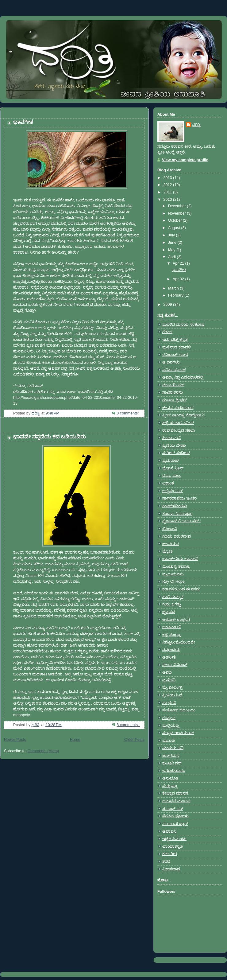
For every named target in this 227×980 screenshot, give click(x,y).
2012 (168, 185)
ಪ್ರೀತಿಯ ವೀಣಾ (174, 445)
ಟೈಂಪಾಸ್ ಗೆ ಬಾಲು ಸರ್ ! (182, 521)
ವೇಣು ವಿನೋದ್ (175, 665)
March (174, 288)
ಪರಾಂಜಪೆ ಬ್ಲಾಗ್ (175, 824)
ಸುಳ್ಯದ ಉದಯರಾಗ (178, 733)
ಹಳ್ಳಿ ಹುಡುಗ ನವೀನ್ (178, 423)
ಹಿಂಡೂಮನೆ (171, 438)
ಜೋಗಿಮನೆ (171, 756)
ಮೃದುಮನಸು (173, 574)
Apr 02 (179, 279)
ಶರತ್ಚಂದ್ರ (169, 718)
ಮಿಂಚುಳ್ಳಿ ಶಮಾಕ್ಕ (176, 566)
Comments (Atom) (43, 751)
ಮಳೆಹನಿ (169, 680)
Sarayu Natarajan (177, 514)
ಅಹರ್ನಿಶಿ (169, 657)
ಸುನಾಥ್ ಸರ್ (173, 809)
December (178, 206)
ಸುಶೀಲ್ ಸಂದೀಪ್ (176, 453)
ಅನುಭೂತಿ (170, 778)
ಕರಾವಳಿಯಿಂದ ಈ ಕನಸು (181, 589)
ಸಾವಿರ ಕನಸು (173, 392)
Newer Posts (15, 740)
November (178, 213)
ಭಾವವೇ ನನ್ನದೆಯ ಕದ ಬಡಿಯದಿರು (49, 437)
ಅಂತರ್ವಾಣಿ (171, 627)
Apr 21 (179, 263)
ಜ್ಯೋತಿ (167, 551)
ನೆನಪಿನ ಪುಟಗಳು (175, 816)
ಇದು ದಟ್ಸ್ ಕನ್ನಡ (175, 340)
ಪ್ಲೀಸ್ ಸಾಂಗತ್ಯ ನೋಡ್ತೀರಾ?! (184, 415)
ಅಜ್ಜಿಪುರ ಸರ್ (173, 491)
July (172, 235)
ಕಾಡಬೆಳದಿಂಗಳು (175, 506)
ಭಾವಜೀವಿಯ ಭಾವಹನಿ (180, 559)
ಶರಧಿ (166, 861)
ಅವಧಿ (167, 672)
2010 (168, 200)
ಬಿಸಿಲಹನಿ (170, 529)
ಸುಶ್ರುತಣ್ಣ (170, 786)
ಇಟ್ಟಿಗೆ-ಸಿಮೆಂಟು (174, 839)
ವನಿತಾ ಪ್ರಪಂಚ (174, 370)
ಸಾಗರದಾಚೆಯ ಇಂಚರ (179, 498)
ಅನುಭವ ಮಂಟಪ (176, 801)
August (175, 228)
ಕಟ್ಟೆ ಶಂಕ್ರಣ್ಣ (171, 635)
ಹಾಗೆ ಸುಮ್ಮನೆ (173, 597)
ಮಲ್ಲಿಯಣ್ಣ (171, 725)
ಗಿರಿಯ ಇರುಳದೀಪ (177, 536)
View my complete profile (185, 160)
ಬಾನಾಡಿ (169, 741)
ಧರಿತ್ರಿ (196, 125)
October (175, 220)
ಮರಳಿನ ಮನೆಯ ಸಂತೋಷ (183, 325)
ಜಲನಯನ (171, 544)
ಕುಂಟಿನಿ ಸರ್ (172, 763)
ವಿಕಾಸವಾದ (171, 869)
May (172, 250)
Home (75, 740)
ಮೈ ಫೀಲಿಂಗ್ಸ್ (172, 687)
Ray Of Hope (173, 581)
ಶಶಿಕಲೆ (167, 332)
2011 (168, 192)
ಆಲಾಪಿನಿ (169, 831)
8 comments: (128, 413)
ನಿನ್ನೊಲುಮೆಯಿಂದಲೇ (179, 642)
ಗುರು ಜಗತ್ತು (172, 604)
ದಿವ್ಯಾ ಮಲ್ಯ (172, 476)
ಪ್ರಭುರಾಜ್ (171, 461)
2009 (168, 305)
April (173, 257)
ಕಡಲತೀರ (170, 854)
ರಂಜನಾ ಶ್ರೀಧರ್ (175, 400)
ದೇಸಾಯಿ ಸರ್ (173, 385)
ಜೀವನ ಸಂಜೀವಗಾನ (178, 408)
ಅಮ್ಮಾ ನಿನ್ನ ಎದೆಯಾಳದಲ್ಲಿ (183, 377)
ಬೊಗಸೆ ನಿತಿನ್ (173, 468)
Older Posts (134, 740)
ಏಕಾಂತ (168, 483)
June (173, 243)
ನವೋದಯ (171, 650)
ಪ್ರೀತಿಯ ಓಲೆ (172, 695)
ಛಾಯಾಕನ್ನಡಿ (173, 846)
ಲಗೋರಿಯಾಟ (173, 771)
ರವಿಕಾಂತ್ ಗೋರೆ (175, 355)
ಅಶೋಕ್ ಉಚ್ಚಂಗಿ (176, 620)
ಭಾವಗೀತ (23, 122)
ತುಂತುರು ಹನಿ (173, 748)
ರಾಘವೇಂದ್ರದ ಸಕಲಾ (179, 430)
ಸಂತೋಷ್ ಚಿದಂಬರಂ (179, 710)
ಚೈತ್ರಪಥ (169, 612)
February (176, 295)
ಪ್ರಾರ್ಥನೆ (169, 703)
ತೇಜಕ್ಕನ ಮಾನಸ (175, 793)
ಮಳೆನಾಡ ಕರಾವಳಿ (177, 347)
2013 (168, 178)
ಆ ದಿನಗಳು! (171, 362)
